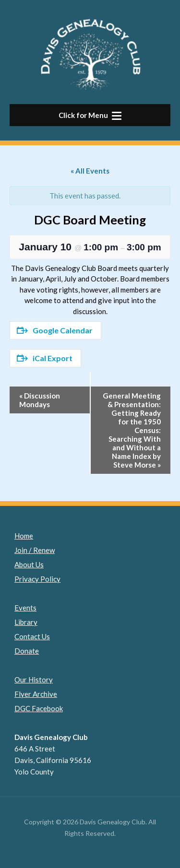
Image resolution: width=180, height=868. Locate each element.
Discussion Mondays (40, 400)
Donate (27, 651)
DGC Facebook (39, 708)
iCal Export (45, 358)
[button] (90, 115)
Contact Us (32, 636)
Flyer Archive (36, 694)
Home (24, 536)
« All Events (90, 171)
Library (26, 622)
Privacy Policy (37, 579)
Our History (34, 680)
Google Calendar (55, 330)
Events (25, 608)
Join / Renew (35, 550)
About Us (29, 564)
